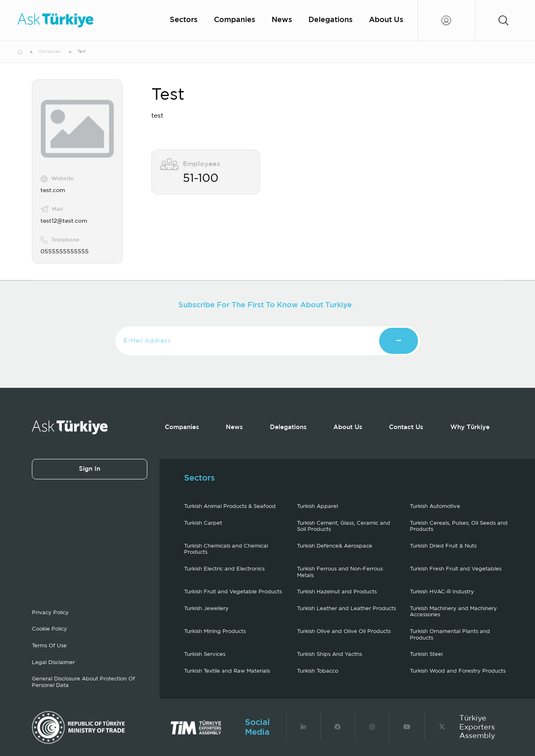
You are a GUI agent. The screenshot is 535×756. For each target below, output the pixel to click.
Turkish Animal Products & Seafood (230, 507)
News (282, 20)
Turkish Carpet (203, 523)
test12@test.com (64, 221)
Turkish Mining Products (215, 632)
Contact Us (406, 427)
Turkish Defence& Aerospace (335, 546)
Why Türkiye (470, 427)
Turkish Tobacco (318, 671)
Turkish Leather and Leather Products (346, 609)
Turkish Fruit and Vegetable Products (233, 592)
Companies (235, 20)
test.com (53, 190)
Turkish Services (205, 654)
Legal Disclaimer (53, 663)
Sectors (184, 20)
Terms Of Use (49, 646)
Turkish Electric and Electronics (224, 569)
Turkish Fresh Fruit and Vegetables (456, 569)
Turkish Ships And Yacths (329, 654)
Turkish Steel (426, 654)
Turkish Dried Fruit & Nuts (443, 546)
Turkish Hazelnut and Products (337, 592)
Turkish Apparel (317, 507)
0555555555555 (65, 252)
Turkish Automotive (435, 507)
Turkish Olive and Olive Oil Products (344, 632)
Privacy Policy (50, 613)
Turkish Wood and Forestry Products (458, 671)
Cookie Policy (49, 629)
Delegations (330, 20)
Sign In (90, 469)
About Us (386, 20)
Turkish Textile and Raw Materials (227, 671)
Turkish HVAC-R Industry (442, 592)
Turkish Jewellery (206, 609)
